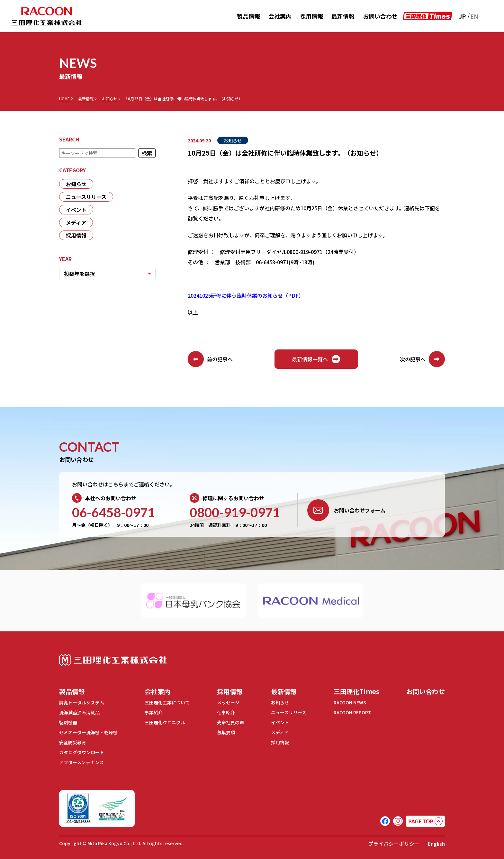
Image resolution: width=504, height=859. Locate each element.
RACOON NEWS (350, 702)
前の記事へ (210, 359)
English (436, 844)
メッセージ (228, 702)
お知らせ (110, 99)
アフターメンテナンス (81, 762)
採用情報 (311, 16)
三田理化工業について (167, 702)
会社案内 (280, 16)
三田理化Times (356, 691)
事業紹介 (154, 712)
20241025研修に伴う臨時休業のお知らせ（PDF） (246, 295)
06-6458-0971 (113, 512)
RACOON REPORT (352, 712)
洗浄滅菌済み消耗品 (79, 712)
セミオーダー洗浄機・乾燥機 (88, 732)
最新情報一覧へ (316, 359)
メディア (76, 222)
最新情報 (343, 16)
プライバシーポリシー (394, 844)
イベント (76, 210)
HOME (64, 99)
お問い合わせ (380, 16)
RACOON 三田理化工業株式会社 (47, 16)
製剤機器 (68, 722)
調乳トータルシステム (82, 702)
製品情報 (248, 16)
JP (462, 16)
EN (474, 16)
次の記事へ (422, 359)
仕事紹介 (226, 712)
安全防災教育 (73, 742)
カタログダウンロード (82, 752)
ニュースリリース (86, 197)
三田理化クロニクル (165, 722)
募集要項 (226, 732)
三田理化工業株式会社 (113, 660)
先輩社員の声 (230, 722)
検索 (147, 153)
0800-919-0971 (235, 512)
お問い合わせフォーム (346, 510)
